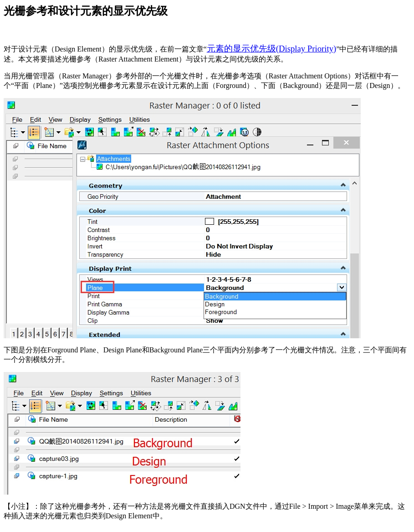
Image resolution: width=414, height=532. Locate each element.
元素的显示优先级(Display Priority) (271, 49)
